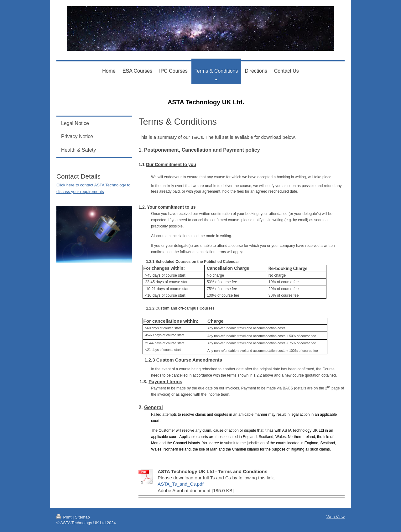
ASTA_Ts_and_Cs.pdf (180, 484)
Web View (336, 517)
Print (65, 517)
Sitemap (82, 517)
